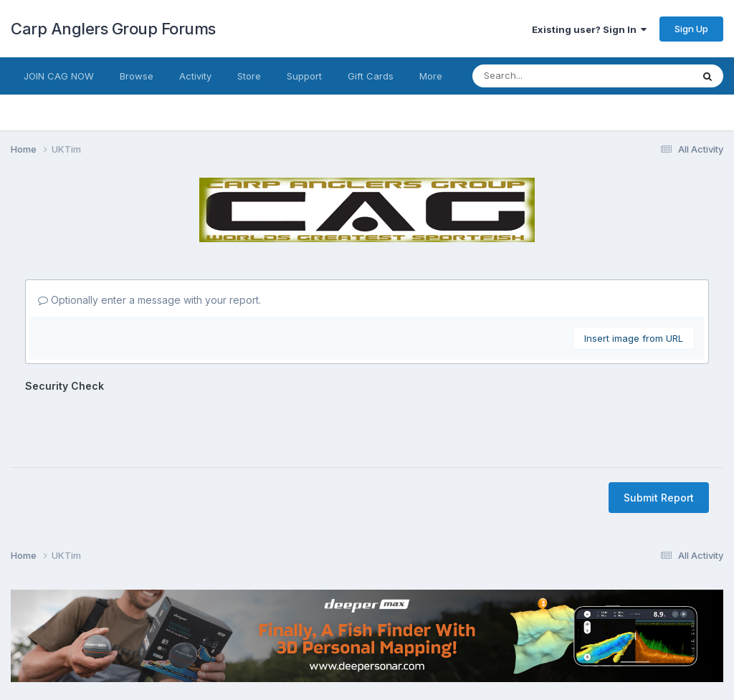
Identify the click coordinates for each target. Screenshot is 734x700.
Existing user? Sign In (589, 29)
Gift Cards (371, 76)
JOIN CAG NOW (59, 76)
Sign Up (691, 29)
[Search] (535, 76)
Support (304, 76)
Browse (137, 76)
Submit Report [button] (659, 498)
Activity (195, 76)
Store (249, 76)
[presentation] (134, 425)
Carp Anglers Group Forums (113, 29)
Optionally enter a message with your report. (149, 300)
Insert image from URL (634, 338)
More (431, 76)
